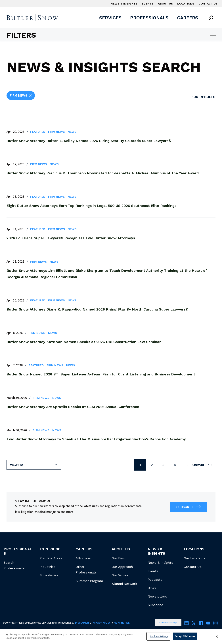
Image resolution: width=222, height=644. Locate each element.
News (72, 132)
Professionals (149, 18)
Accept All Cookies (185, 636)
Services (110, 18)
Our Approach (122, 567)
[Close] (217, 637)
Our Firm (119, 558)
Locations (186, 4)
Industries (48, 567)
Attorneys (83, 558)
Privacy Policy (101, 623)
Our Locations (195, 558)
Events (148, 4)
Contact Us (208, 4)
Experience (51, 549)
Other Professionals (86, 570)
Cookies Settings (168, 623)
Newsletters (157, 596)
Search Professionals (14, 565)
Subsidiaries (49, 575)
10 (210, 465)
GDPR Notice (122, 623)
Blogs (152, 588)
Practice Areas (51, 558)
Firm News (56, 132)
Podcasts (155, 580)
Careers (188, 18)
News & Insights (124, 4)
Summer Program (89, 581)
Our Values (120, 575)
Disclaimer (82, 623)
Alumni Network (124, 584)
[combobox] (10, 465)
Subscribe (189, 507)
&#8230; (198, 465)
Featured (38, 132)
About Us (165, 4)
